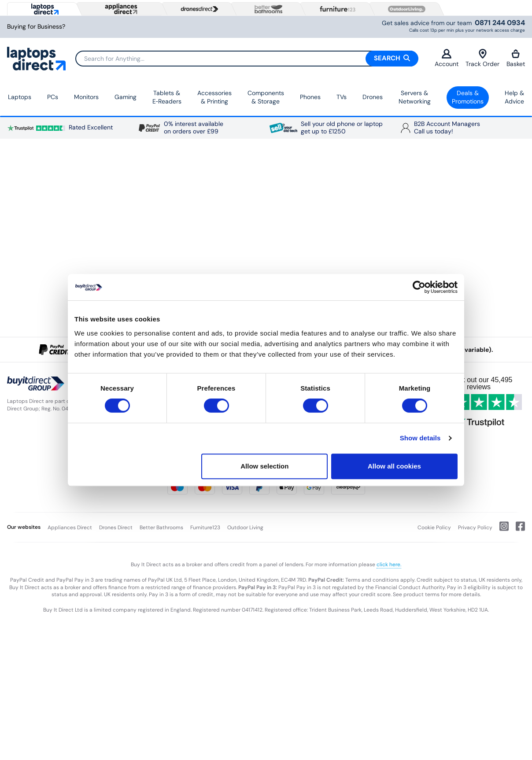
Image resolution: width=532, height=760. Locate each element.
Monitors (86, 97)
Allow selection (264, 466)
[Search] (247, 59)
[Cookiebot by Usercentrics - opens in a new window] (419, 287)
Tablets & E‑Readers (167, 97)
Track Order (482, 58)
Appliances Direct (70, 528)
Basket (516, 58)
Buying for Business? (36, 27)
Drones (373, 97)
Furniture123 (205, 528)
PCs (53, 97)
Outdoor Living (245, 528)
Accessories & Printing (214, 97)
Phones (310, 97)
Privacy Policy (475, 528)
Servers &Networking (415, 97)
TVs (342, 97)
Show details (420, 438)
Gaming (126, 97)
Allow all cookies (394, 466)
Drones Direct (116, 528)
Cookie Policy (434, 528)
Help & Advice (514, 97)
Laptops (20, 97)
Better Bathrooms (161, 528)
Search (392, 58)
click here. (389, 564)
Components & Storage (266, 97)
